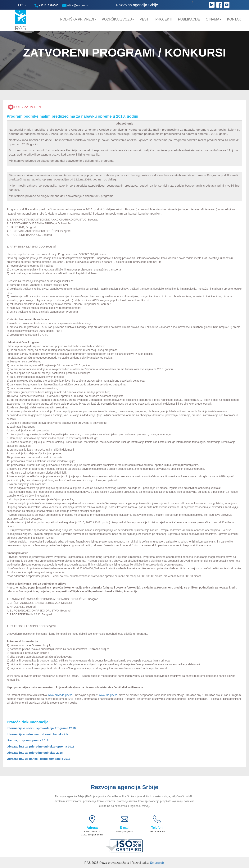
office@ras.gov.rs (75, 5)
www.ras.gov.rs (108, 695)
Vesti (145, 19)
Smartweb (157, 863)
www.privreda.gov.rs (60, 695)
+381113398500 (46, 6)
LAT (21, 5)
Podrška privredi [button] (78, 19)
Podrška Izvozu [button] (118, 19)
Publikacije (189, 19)
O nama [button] (213, 19)
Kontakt (235, 19)
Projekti (164, 19)
